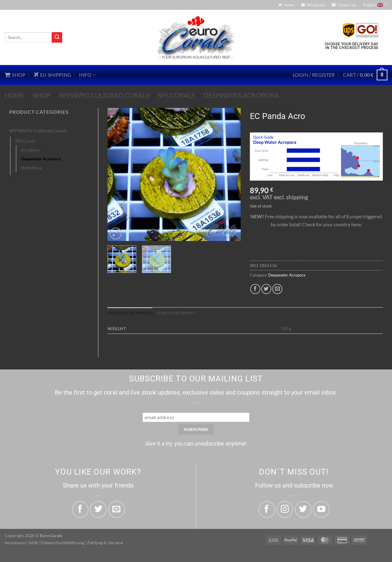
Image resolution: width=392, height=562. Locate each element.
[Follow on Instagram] (285, 510)
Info (87, 75)
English (375, 4)
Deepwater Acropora (241, 95)
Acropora (30, 150)
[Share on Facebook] (255, 289)
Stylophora (31, 168)
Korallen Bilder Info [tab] (191, 313)
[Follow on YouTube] (321, 510)
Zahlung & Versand (105, 544)
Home (14, 95)
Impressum (15, 544)
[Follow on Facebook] (267, 510)
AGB (33, 544)
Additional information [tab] (135, 313)
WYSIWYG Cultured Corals (104, 95)
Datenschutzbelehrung (62, 544)
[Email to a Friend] (277, 289)
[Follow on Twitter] (303, 510)
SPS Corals (176, 95)
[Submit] (57, 37)
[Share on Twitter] (266, 289)
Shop (41, 95)
